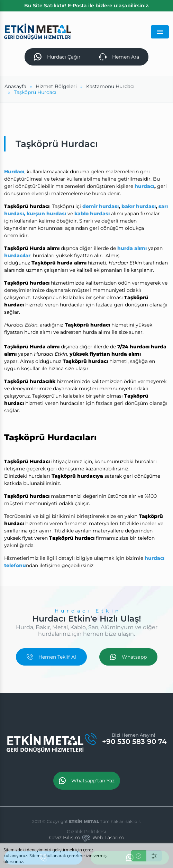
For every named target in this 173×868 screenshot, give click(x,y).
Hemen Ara (119, 57)
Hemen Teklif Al (51, 657)
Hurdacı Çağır (57, 57)
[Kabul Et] (139, 856)
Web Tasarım (108, 837)
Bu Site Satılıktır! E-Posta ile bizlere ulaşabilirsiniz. (87, 6)
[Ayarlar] (154, 856)
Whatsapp (128, 657)
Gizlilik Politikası (86, 832)
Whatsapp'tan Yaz (87, 781)
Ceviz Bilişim (65, 837)
